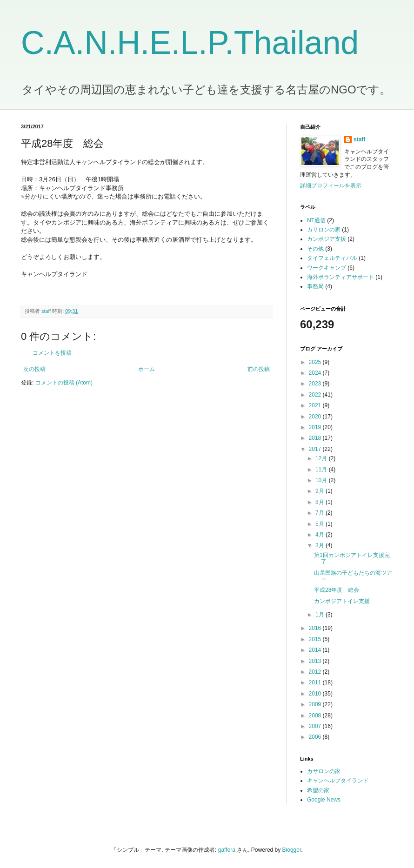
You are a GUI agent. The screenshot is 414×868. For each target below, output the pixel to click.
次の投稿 (34, 369)
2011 (316, 682)
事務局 (315, 286)
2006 (316, 737)
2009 (316, 704)
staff (359, 139)
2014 (316, 650)
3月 (321, 545)
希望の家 (318, 790)
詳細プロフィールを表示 (331, 186)
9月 (321, 491)
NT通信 (316, 220)
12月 (322, 458)
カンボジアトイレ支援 (342, 601)
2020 (316, 417)
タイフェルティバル (332, 258)
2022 (316, 395)
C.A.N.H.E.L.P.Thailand (190, 43)
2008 (316, 716)
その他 (315, 249)
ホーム (147, 369)
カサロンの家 (324, 230)
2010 (316, 694)
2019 (316, 427)
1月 (321, 615)
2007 (316, 726)
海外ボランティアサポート (341, 277)
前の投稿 (259, 369)
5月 (321, 524)
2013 (316, 661)
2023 (316, 384)
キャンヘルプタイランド (338, 781)
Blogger (292, 850)
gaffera (227, 850)
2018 (316, 438)
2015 (316, 639)
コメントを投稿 (52, 353)
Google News (324, 800)
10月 (322, 480)
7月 (321, 513)
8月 (321, 502)
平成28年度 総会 (337, 590)
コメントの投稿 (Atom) (64, 383)
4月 (321, 535)
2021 (316, 405)
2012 (316, 672)
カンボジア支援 (327, 239)
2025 (316, 362)
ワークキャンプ (327, 268)
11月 (322, 470)
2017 (316, 449)
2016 (316, 628)
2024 (316, 373)
